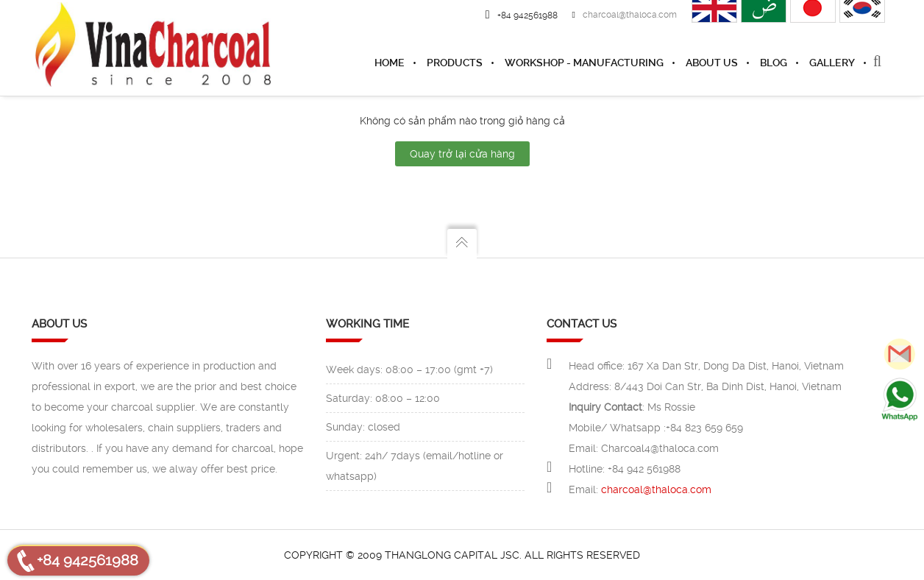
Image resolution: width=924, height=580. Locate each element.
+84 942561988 (88, 560)
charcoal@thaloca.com (625, 15)
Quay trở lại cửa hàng (462, 154)
